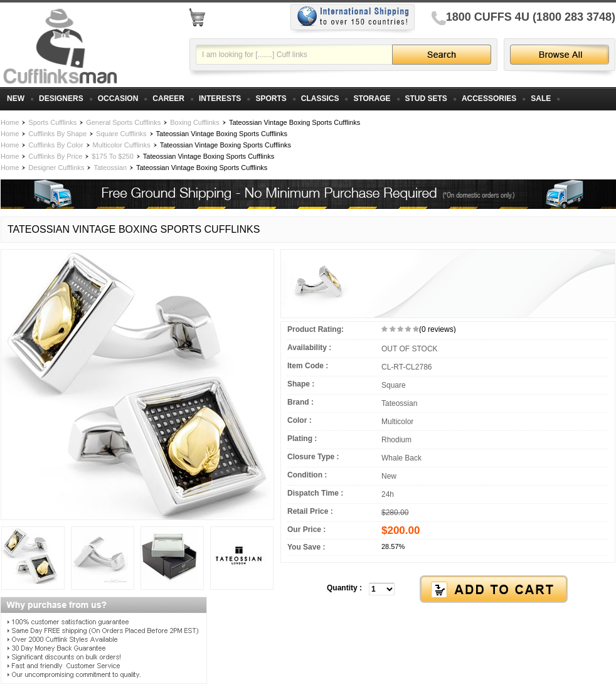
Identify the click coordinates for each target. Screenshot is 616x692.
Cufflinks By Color (56, 145)
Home (10, 122)
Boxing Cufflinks (195, 122)
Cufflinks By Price (55, 156)
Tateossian (110, 168)
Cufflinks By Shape (57, 134)
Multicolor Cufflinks (122, 145)
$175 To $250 (112, 156)
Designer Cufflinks (56, 168)
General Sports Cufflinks (123, 122)
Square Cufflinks (121, 134)
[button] (448, 590)
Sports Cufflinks (52, 122)
